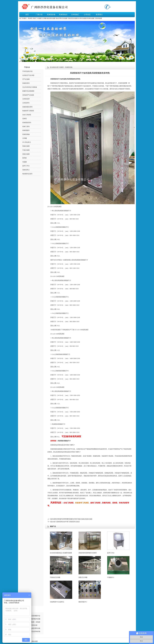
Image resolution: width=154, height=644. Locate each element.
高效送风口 (26, 170)
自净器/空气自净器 (28, 75)
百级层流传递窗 (73, 18)
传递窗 (39, 18)
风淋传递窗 (91, 18)
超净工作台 (118, 543)
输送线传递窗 (51, 18)
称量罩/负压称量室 (28, 91)
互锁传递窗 (98, 18)
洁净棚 (44, 18)
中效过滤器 (26, 150)
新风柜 (25, 158)
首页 (27, 15)
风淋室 (30, 18)
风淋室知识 (63, 15)
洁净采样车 (26, 103)
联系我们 (99, 15)
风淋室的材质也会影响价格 (32, 631)
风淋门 (35, 18)
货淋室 (78, 483)
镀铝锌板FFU (90, 592)
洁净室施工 (75, 15)
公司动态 (87, 15)
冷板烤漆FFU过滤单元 (61, 592)
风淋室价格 (51, 15)
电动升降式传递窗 (61, 18)
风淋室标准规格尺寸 (64, 441)
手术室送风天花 (27, 71)
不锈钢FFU (118, 567)
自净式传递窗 (82, 18)
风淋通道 (84, 483)
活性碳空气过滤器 (28, 95)
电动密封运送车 (27, 174)
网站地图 (35, 641)
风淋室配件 (26, 130)
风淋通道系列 (27, 123)
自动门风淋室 (27, 115)
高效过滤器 (26, 154)
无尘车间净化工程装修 (30, 87)
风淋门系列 (26, 127)
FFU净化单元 (27, 142)
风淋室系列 (26, 83)
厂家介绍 (39, 15)
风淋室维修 (26, 134)
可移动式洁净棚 (61, 567)
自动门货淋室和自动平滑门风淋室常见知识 (66, 522)
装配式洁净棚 (90, 567)
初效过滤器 (26, 146)
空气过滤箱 (26, 79)
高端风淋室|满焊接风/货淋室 (90, 543)
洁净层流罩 (26, 99)
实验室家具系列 (27, 107)
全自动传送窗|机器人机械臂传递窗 (61, 543)
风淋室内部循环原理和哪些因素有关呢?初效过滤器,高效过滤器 (72, 519)
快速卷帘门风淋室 (82, 503)
